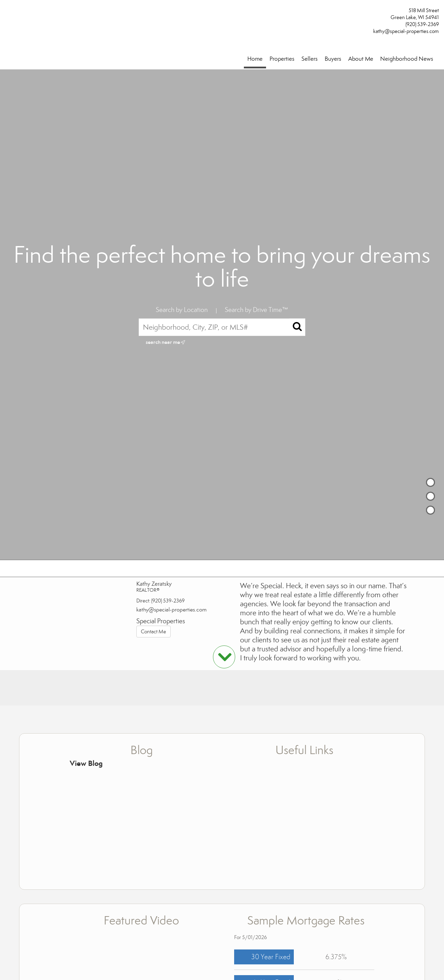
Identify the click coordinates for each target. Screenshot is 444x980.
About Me (361, 59)
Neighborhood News (407, 59)
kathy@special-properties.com (406, 31)
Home (255, 59)
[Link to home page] (7, 13)
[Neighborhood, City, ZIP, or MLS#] (222, 327)
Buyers (333, 59)
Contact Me (153, 632)
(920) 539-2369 (422, 24)
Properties (282, 59)
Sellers (310, 59)
